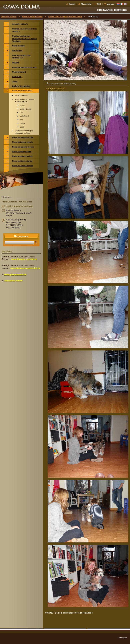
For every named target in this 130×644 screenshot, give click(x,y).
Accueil (72, 4)
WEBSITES (7, 252)
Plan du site (86, 4)
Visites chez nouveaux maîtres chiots (65, 16)
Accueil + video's (9, 16)
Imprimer (111, 4)
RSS (99, 4)
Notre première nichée (32, 16)
